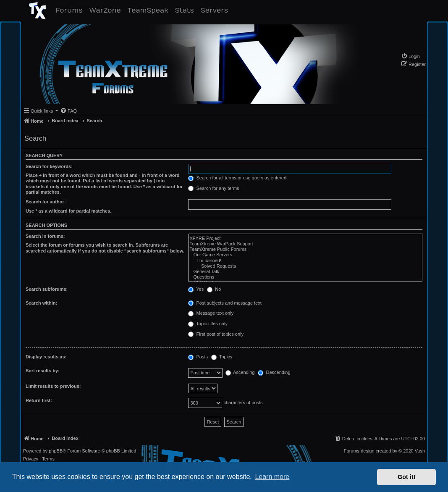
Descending (274, 373)
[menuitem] (410, 56)
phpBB (56, 451)
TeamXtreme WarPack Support (305, 244)
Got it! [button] (406, 477)
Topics (222, 357)
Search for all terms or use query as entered (237, 178)
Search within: (41, 303)
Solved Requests (305, 266)
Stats (186, 10)
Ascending (240, 373)
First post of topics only (216, 334)
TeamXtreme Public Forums (305, 249)
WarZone (106, 10)
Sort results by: (43, 371)
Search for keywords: (49, 166)
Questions (305, 277)
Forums (71, 10)
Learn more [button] (272, 477)
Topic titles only (208, 324)
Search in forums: (45, 236)
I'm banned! (305, 261)
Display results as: (46, 357)
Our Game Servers (305, 255)
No (214, 289)
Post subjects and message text (225, 303)
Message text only (211, 313)
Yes (196, 289)
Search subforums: (47, 289)
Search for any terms (214, 189)
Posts (198, 357)
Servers (216, 10)
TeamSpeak (150, 10)
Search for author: (46, 202)
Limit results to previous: (53, 386)
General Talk (305, 272)
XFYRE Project (305, 238)
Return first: (39, 400)
